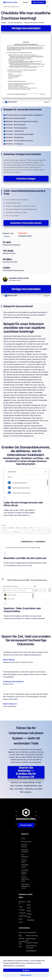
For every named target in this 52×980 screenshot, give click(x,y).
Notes (29, 911)
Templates (31, 920)
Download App (22, 943)
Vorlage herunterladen (26, 28)
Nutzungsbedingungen (8, 975)
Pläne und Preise (32, 936)
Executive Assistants (25, 851)
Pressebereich (31, 932)
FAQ (20, 947)
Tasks (29, 917)
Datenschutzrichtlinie (23, 975)
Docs (21, 919)
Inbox (29, 905)
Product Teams (24, 861)
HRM (29, 902)
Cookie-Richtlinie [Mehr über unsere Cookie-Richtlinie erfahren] (36, 975)
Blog (20, 936)
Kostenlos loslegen (26, 179)
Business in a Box (11, 971)
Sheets (29, 914)
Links (29, 908)
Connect (22, 910)
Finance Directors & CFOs (25, 879)
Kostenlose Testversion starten (26, 223)
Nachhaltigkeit (31, 951)
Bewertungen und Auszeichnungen (32, 941)
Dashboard (23, 916)
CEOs (23, 839)
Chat (20, 907)
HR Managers (25, 856)
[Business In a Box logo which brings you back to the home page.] (10, 2)
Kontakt (21, 939)
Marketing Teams (25, 866)
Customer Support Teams (25, 872)
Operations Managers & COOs (26, 886)
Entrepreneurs (26, 842)
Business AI (22, 903)
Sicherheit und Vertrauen (31, 947)
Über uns (22, 932)
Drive (21, 922)
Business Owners (24, 846)
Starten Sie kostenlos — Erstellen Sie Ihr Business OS (26, 772)
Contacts (22, 913)
